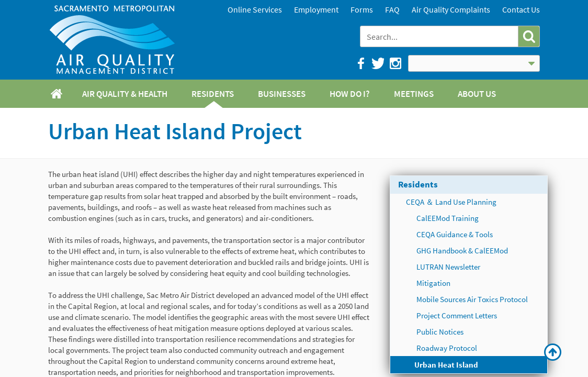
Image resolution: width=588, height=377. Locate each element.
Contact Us (521, 9)
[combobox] (440, 36)
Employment (316, 9)
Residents (418, 184)
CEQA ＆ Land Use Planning (451, 202)
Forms (362, 9)
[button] (529, 36)
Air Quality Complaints (451, 9)
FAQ (392, 9)
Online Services (255, 9)
